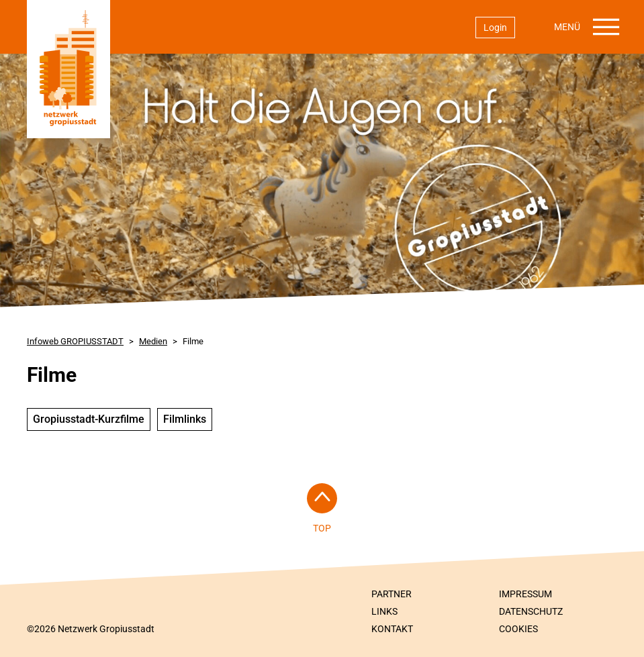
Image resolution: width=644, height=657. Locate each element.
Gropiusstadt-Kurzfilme (89, 419)
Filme (193, 341)
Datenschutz (531, 611)
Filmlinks (185, 419)
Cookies (518, 629)
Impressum (525, 594)
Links (384, 611)
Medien (153, 341)
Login (495, 28)
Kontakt (392, 629)
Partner (392, 594)
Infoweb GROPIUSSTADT (75, 341)
